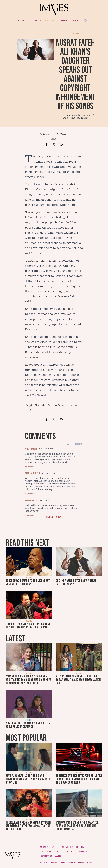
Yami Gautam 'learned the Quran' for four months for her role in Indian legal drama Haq (77, 826)
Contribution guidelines (51, 856)
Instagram (74, 847)
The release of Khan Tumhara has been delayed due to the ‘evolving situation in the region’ (28, 826)
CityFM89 (53, 863)
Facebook (55, 847)
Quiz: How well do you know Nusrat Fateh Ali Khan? (76, 582)
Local (76, 21)
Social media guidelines (51, 851)
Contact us (44, 847)
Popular (79, 444)
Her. (86, 21)
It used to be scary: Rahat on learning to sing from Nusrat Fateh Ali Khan (28, 626)
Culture (50, 21)
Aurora (62, 863)
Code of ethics (68, 851)
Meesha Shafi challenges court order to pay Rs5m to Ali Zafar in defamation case (78, 680)
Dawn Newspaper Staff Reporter (55, 134)
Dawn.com (43, 863)
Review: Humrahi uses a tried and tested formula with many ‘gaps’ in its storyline (28, 779)
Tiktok (84, 847)
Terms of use (82, 851)
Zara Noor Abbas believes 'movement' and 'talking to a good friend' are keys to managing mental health (28, 680)
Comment (64, 21)
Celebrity (36, 21)
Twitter (64, 847)
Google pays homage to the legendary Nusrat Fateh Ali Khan (28, 582)
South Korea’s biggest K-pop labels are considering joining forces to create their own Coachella (79, 779)
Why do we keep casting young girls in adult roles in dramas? (28, 725)
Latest (22, 21)
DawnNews (72, 863)
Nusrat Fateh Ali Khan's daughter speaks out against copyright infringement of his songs (75, 75)
